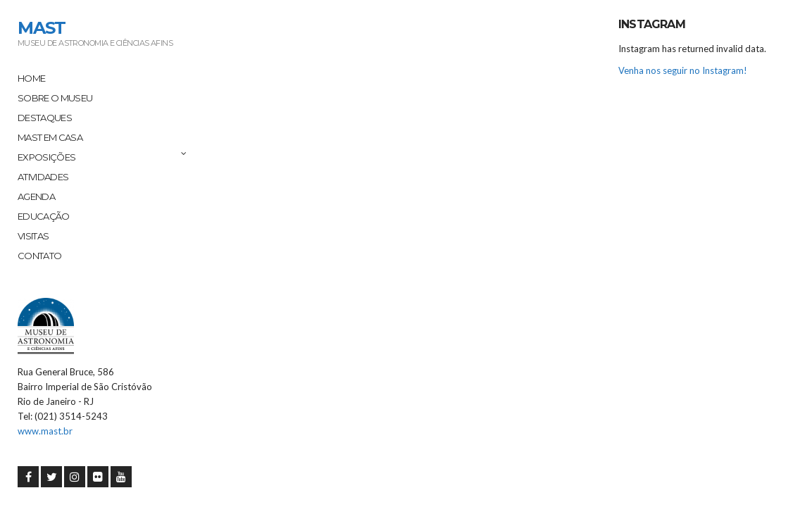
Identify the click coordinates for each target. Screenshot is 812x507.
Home (31, 78)
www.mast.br (45, 431)
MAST (42, 28)
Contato (39, 256)
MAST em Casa (50, 137)
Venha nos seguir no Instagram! (683, 70)
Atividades (43, 177)
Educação (44, 216)
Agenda (36, 196)
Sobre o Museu (55, 98)
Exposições (47, 157)
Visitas (33, 236)
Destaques (45, 118)
